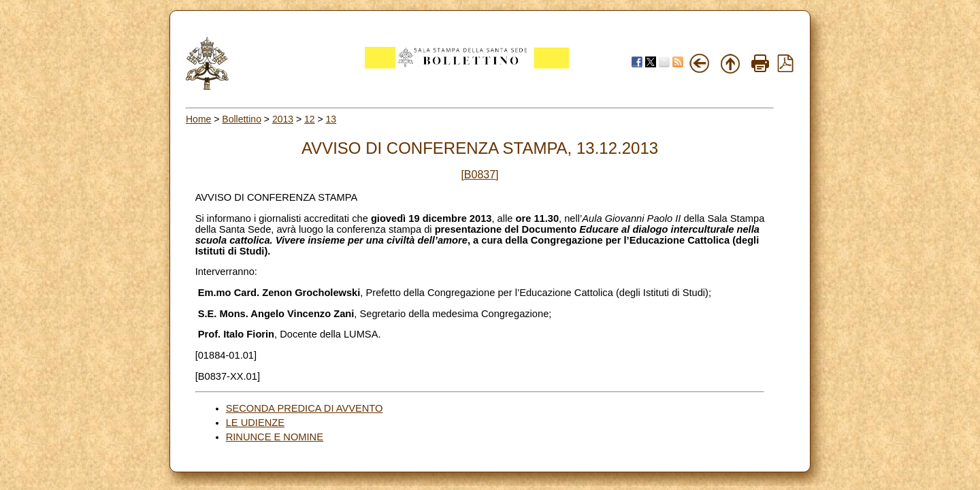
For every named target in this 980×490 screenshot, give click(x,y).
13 (331, 119)
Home (198, 119)
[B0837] (479, 175)
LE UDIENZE (255, 423)
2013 (283, 119)
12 (310, 119)
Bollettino (242, 119)
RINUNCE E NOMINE (275, 437)
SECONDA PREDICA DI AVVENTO (305, 408)
